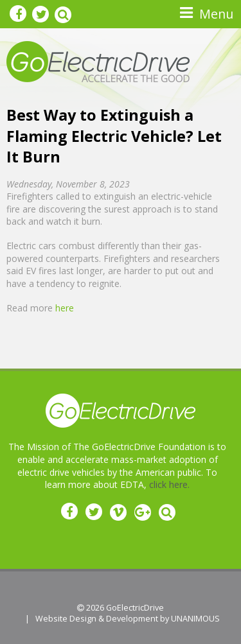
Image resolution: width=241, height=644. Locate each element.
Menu (216, 14)
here (65, 308)
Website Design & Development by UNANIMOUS (128, 619)
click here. (169, 484)
